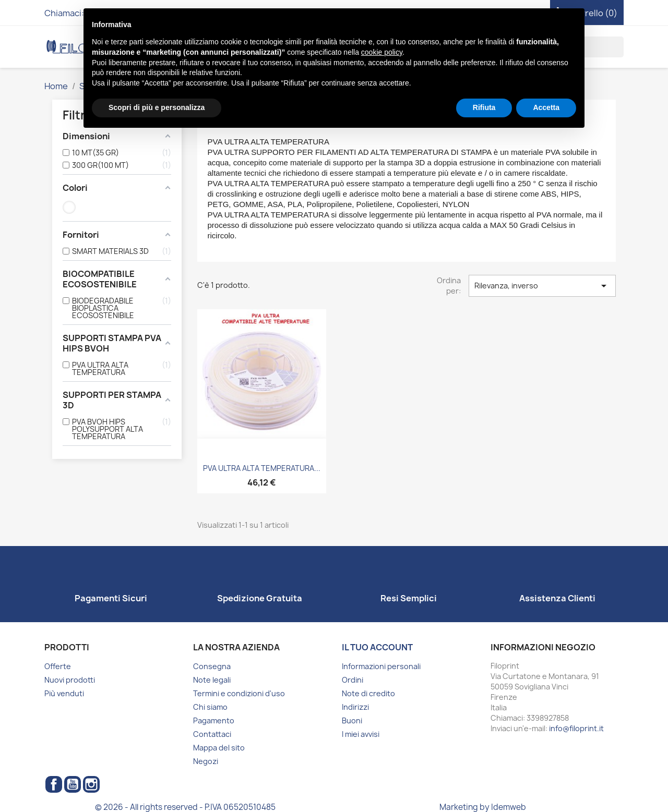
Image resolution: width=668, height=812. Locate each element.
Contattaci (212, 734)
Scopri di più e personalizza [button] (157, 107)
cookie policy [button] (382, 52)
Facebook (54, 784)
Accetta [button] (546, 107)
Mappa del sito (219, 748)
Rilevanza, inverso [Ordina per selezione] (542, 286)
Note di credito (368, 693)
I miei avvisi (361, 734)
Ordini (353, 680)
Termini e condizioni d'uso (239, 693)
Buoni (352, 720)
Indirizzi (355, 707)
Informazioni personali (381, 666)
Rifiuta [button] (484, 107)
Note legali (212, 680)
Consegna (212, 666)
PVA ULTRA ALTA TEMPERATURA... (262, 468)
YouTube (73, 784)
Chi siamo (210, 707)
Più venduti (64, 693)
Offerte (58, 666)
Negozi (206, 761)
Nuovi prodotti (70, 680)
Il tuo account (377, 647)
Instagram (91, 784)
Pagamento (214, 720)
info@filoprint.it (576, 728)
